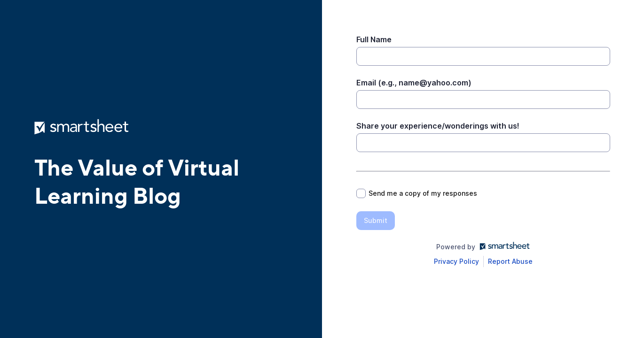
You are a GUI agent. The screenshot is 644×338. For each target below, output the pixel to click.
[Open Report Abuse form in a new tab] (510, 261)
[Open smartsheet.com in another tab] (503, 247)
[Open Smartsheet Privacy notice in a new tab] (456, 261)
